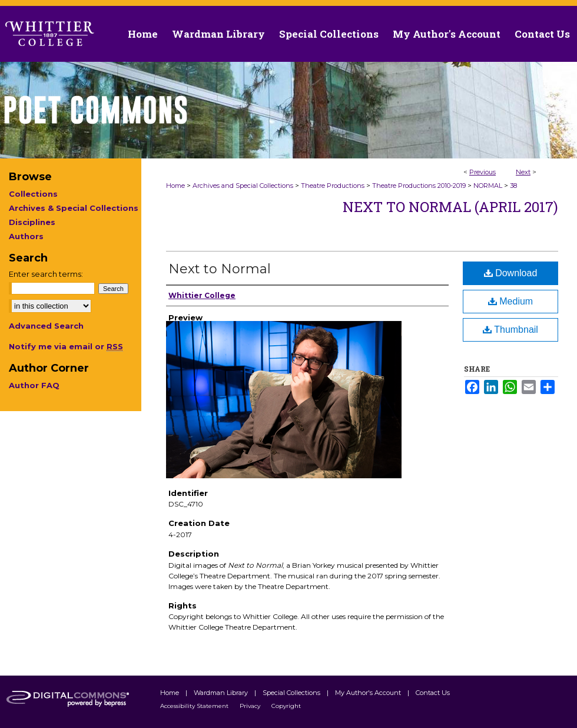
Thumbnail (510, 330)
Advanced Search (46, 326)
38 (513, 186)
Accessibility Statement (195, 706)
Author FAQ (34, 385)
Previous (483, 172)
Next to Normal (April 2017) (450, 207)
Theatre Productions (333, 186)
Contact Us (542, 34)
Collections (33, 194)
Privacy (251, 706)
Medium (510, 301)
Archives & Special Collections (74, 208)
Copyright (286, 706)
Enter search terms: (46, 274)
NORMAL (488, 186)
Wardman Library (222, 693)
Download (511, 273)
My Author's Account (369, 693)
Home (175, 186)
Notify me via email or (66, 346)
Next (523, 172)
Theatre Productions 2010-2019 (419, 186)
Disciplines (32, 222)
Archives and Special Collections (243, 186)
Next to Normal (220, 269)
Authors (26, 236)
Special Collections (292, 693)
